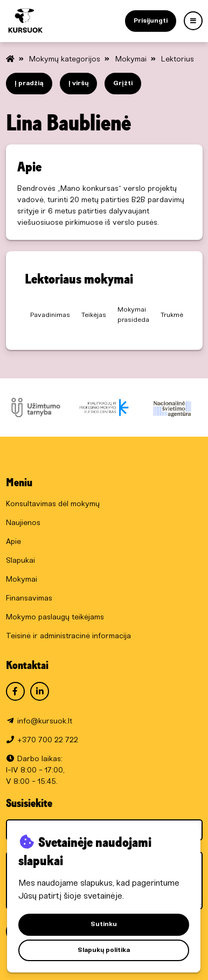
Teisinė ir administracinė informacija (68, 636)
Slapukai (20, 561)
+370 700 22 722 (48, 740)
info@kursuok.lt (45, 722)
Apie (13, 542)
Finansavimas (29, 599)
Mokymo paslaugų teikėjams (55, 617)
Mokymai (132, 60)
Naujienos (23, 523)
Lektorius (178, 60)
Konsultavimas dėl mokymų (53, 504)
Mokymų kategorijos (66, 60)
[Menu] (193, 21)
